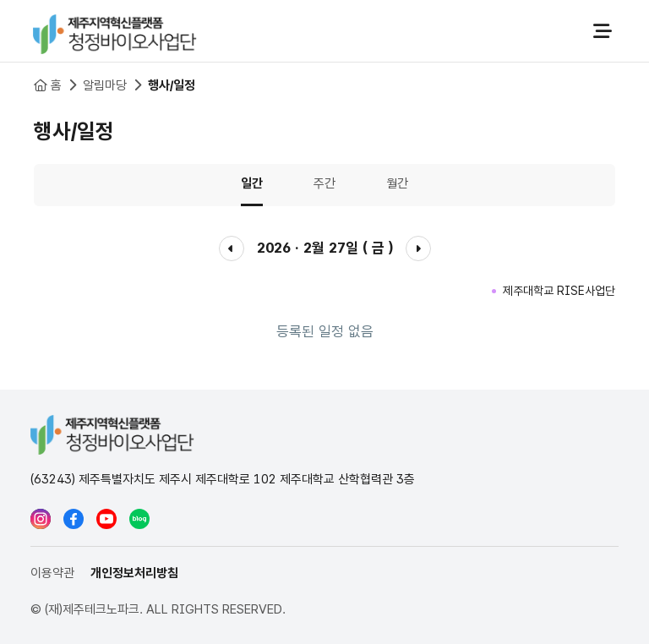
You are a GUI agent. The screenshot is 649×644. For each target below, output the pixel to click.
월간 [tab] (397, 183)
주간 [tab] (324, 183)
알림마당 (105, 85)
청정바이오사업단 (115, 31)
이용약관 (52, 573)
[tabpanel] (324, 292)
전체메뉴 (603, 31)
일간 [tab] (252, 183)
